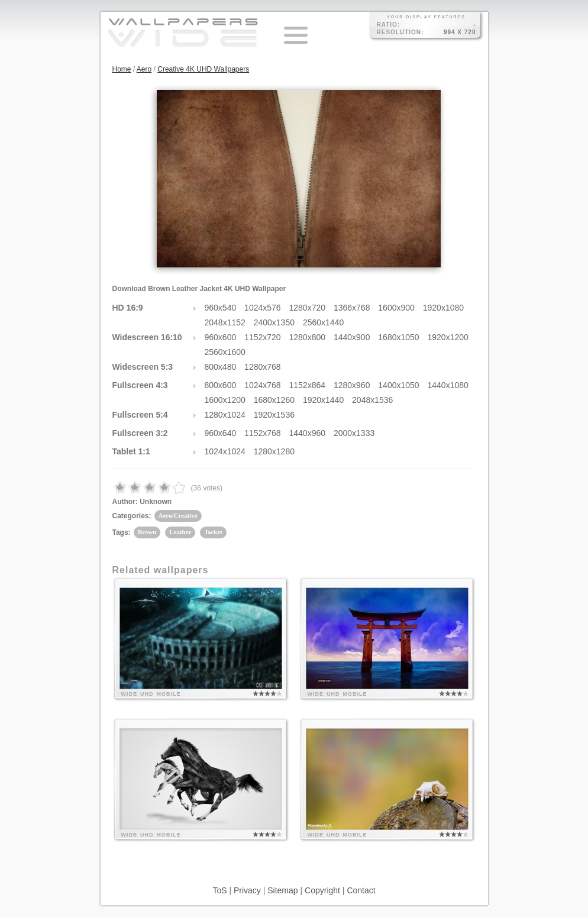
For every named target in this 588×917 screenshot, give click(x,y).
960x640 (221, 433)
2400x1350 (274, 322)
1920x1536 (274, 415)
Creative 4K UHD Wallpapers (203, 69)
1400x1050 (398, 385)
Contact (361, 890)
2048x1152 (225, 322)
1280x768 (263, 367)
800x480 (221, 367)
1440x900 (352, 337)
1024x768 (263, 385)
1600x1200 (225, 400)
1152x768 (263, 433)
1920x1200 (448, 337)
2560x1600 (225, 352)
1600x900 (396, 308)
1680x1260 (274, 400)
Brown (147, 532)
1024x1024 (225, 451)
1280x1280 (274, 451)
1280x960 (352, 385)
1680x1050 (398, 337)
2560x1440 (323, 322)
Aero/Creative (178, 515)
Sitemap (282, 890)
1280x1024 (225, 415)
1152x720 (263, 337)
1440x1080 (448, 385)
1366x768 (352, 308)
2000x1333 (354, 433)
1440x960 (308, 433)
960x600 (221, 337)
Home (122, 69)
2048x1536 (372, 400)
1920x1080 (443, 308)
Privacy (247, 890)
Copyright (322, 890)
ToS (219, 890)
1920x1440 (323, 400)
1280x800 (308, 337)
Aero (144, 69)
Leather (180, 532)
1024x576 (263, 308)
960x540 (221, 308)
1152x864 (308, 385)
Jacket (213, 532)
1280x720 (308, 308)
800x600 (221, 385)
